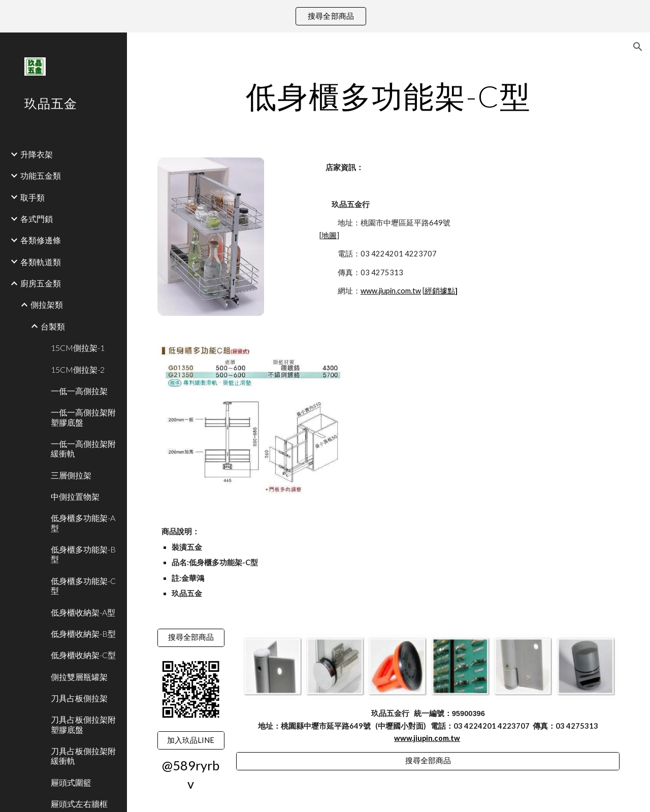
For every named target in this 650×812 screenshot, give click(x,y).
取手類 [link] (32, 197)
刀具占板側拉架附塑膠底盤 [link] (83, 724)
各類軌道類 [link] (41, 262)
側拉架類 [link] (47, 304)
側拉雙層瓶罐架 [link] (79, 677)
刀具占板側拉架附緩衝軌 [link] (83, 756)
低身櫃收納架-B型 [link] (83, 634)
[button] (638, 47)
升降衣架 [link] (37, 154)
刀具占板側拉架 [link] (79, 698)
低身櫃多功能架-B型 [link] (83, 554)
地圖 (329, 235)
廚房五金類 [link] (41, 283)
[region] (325, 16)
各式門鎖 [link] (37, 219)
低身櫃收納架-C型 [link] (83, 655)
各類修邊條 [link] (41, 240)
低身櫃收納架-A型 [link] (83, 612)
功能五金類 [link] (41, 175)
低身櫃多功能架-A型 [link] (83, 523)
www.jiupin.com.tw (391, 291)
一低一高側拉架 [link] (79, 391)
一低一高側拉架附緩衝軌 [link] (83, 448)
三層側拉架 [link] (71, 475)
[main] (389, 96)
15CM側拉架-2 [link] (78, 369)
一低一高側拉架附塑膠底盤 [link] (83, 417)
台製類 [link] (53, 326)
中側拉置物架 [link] (75, 496)
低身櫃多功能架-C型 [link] (83, 586)
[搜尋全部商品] (191, 638)
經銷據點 (440, 291)
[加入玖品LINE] (191, 740)
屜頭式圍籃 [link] (71, 782)
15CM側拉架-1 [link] (78, 348)
